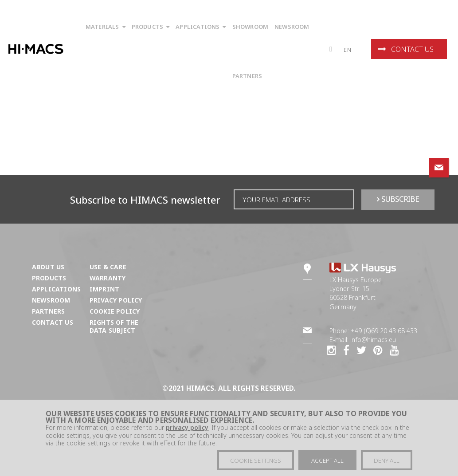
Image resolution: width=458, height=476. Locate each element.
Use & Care (108, 267)
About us (48, 267)
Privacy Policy (116, 300)
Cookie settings (256, 460)
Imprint (104, 289)
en (348, 50)
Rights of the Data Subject (114, 326)
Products (49, 278)
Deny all (387, 460)
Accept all (327, 460)
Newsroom (51, 300)
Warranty (108, 278)
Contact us (406, 49)
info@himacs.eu (373, 340)
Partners (48, 311)
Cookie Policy (115, 311)
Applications (56, 289)
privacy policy (187, 427)
